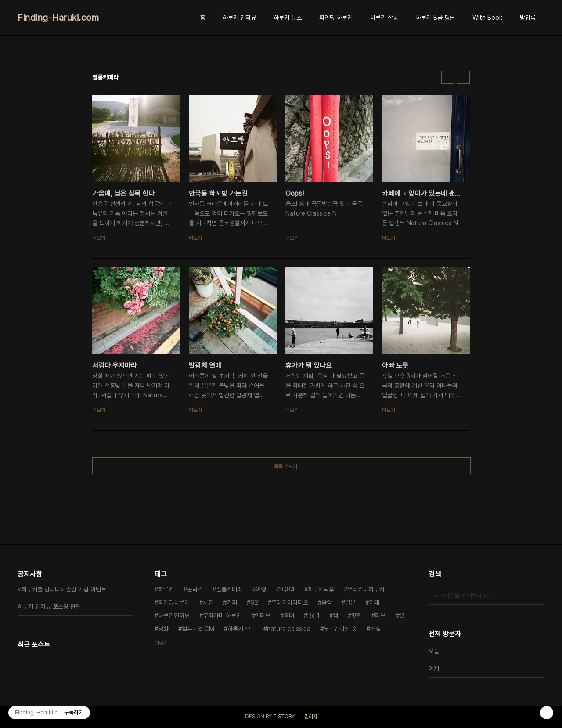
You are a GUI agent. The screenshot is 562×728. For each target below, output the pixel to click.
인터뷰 (263, 616)
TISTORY (284, 717)
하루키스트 (241, 629)
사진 (208, 602)
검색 (536, 596)
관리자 (311, 717)
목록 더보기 (286, 466)
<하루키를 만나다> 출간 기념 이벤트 (62, 589)
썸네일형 (448, 77)
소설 (375, 629)
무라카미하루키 (366, 589)
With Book (487, 18)
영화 (163, 629)
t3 (402, 616)
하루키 (166, 589)
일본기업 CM (198, 629)
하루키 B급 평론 (435, 18)
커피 (232, 602)
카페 (374, 602)
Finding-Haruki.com (58, 18)
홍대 (289, 616)
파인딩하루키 (174, 602)
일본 (350, 602)
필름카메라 (229, 589)
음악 (327, 602)
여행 (261, 589)
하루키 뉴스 (288, 18)
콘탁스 (195, 589)
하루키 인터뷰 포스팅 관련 (49, 606)
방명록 (528, 18)
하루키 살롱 (384, 18)
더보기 (161, 643)
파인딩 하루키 (336, 18)
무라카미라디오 (290, 602)
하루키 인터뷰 (239, 18)
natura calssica (289, 629)
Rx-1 (313, 616)
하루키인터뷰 (174, 616)
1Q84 (287, 589)
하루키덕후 (321, 589)
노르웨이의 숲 (340, 629)
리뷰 (380, 616)
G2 (254, 602)
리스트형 (463, 77)
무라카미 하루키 (222, 616)
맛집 (357, 616)
